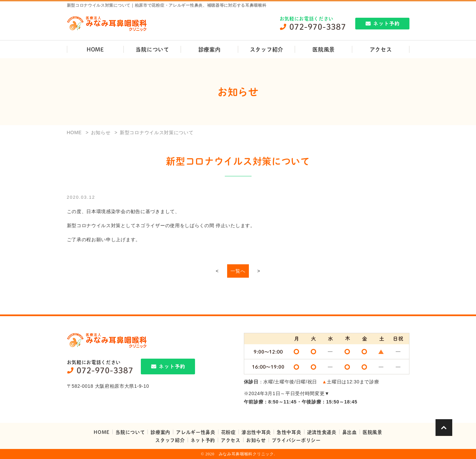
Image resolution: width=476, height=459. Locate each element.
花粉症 (228, 432)
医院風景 (324, 49)
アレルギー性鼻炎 (196, 432)
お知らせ (256, 440)
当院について (152, 49)
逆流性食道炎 (322, 432)
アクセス (381, 49)
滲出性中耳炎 (256, 432)
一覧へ (238, 271)
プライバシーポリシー (296, 440)
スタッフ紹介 (267, 49)
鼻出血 (350, 432)
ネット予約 (203, 440)
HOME (95, 49)
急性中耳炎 (289, 432)
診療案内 (210, 49)
